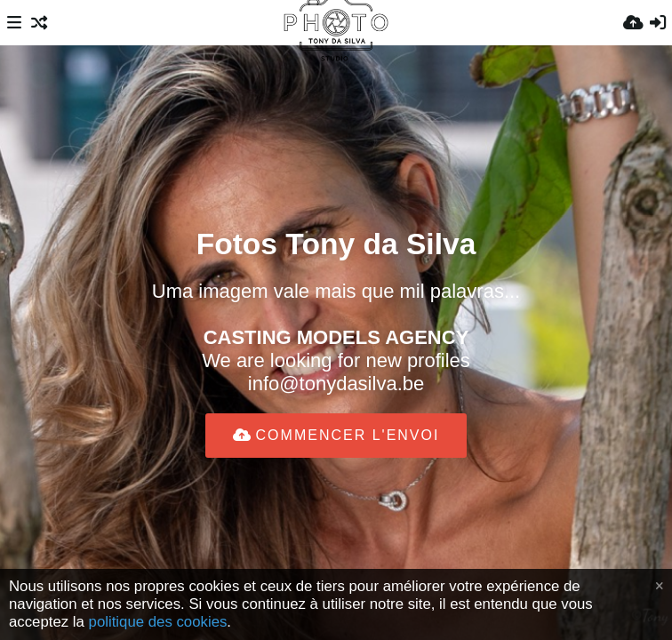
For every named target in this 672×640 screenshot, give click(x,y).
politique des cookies (158, 622)
